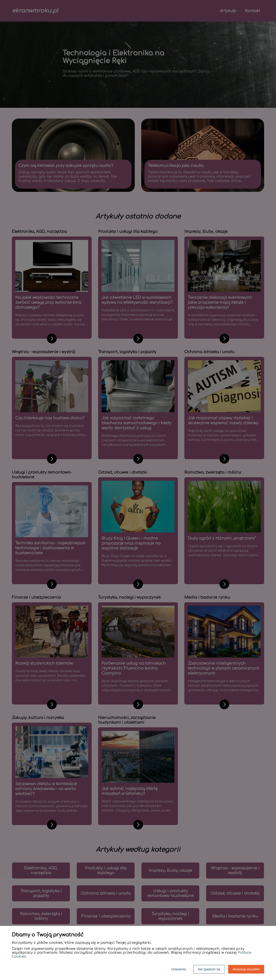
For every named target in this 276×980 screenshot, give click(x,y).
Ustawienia (179, 969)
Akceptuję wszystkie (246, 969)
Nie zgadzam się (209, 969)
